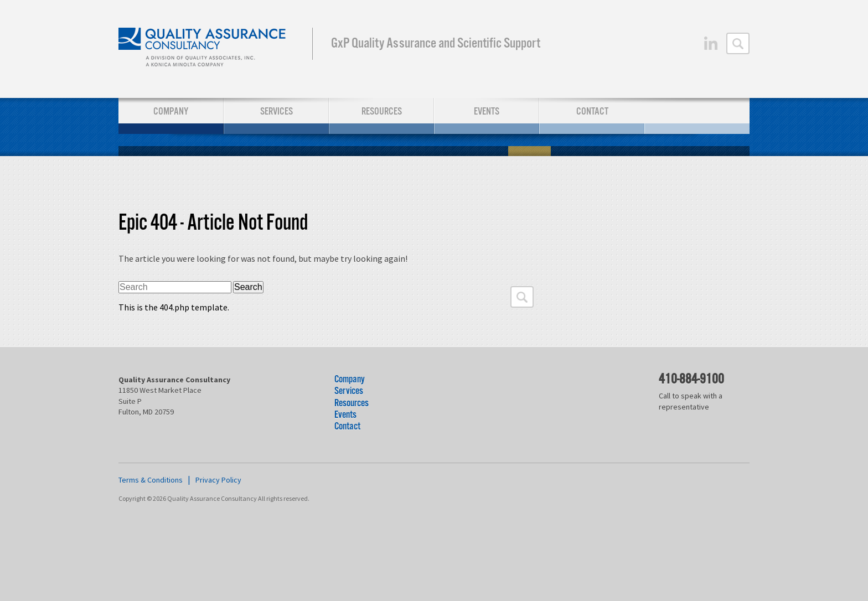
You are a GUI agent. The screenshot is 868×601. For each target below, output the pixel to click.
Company (171, 112)
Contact (592, 112)
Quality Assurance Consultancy (203, 49)
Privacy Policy (218, 480)
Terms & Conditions (151, 480)
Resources (382, 112)
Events (487, 112)
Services (277, 112)
